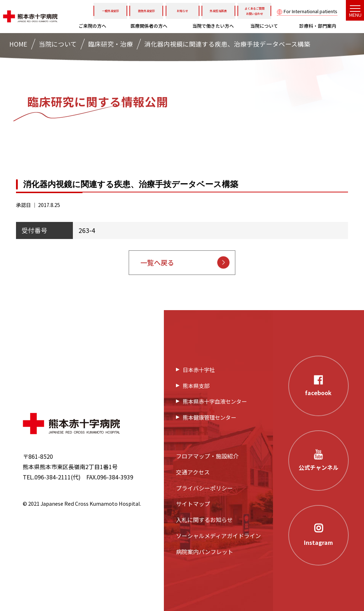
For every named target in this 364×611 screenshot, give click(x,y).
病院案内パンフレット (205, 552)
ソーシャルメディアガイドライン (218, 536)
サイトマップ (193, 504)
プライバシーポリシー (204, 488)
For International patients (311, 11)
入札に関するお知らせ (204, 520)
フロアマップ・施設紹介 (207, 456)
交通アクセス (193, 472)
